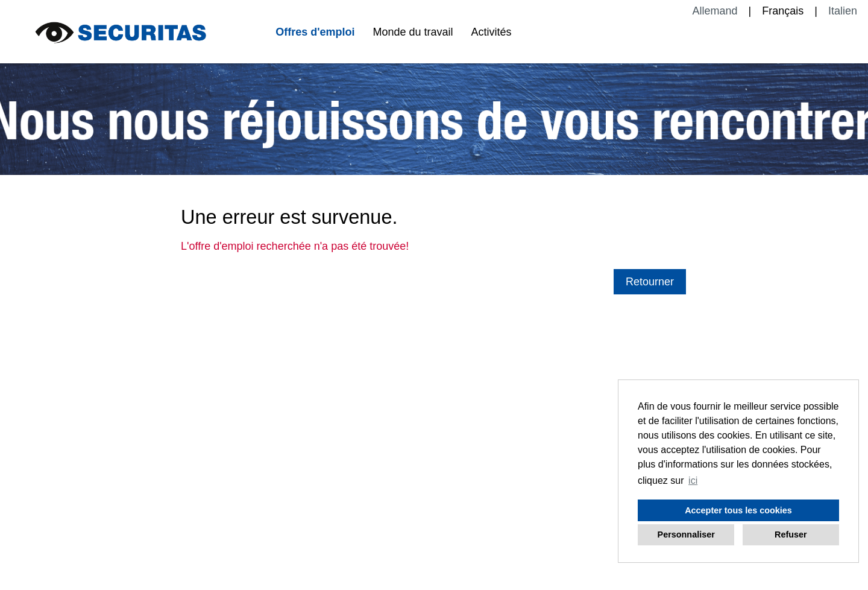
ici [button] (693, 481)
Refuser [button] (791, 534)
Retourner (650, 282)
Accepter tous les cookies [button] (738, 510)
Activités (492, 32)
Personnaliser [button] (686, 534)
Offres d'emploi (315, 32)
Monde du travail (413, 32)
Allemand (715, 11)
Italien (843, 11)
